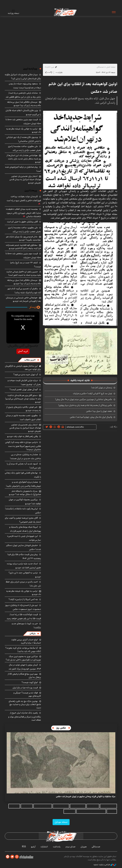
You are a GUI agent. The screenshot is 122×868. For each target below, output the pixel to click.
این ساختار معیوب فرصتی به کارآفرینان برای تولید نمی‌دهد (23, 368)
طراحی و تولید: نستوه (105, 865)
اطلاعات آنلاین (65, 12)
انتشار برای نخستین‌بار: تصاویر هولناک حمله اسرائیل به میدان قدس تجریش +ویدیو (25, 180)
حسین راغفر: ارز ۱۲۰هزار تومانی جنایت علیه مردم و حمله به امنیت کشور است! (24, 273)
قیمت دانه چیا (93, 806)
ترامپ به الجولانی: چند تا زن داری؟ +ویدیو (25, 575)
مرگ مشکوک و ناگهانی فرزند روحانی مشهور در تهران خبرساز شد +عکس (86, 796)
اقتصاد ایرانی (27, 806)
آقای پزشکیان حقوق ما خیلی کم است (22, 222)
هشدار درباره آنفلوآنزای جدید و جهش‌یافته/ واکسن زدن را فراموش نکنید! (24, 484)
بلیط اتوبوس (70, 811)
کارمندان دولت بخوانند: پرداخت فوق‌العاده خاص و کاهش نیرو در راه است (24, 198)
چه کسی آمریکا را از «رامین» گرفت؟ (23, 599)
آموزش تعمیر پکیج (78, 806)
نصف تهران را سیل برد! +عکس (99, 411)
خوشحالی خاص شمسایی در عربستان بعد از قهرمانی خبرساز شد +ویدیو (23, 299)
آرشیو (33, 847)
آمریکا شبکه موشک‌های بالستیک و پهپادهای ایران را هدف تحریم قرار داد (25, 529)
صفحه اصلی (111, 67)
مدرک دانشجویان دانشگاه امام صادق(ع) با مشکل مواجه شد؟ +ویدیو (25, 493)
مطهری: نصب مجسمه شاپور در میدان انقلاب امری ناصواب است (23, 417)
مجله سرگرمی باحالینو (43, 806)
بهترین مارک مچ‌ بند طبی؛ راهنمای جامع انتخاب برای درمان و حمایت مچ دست (25, 704)
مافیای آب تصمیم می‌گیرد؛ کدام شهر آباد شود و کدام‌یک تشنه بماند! (24, 291)
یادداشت (57, 847)
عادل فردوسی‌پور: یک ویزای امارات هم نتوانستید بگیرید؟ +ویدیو (24, 238)
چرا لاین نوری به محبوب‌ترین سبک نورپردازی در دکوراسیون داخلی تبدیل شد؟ (23, 658)
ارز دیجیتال (112, 811)
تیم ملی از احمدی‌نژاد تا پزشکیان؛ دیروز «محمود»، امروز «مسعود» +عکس (23, 607)
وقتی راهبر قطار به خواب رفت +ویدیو (22, 436)
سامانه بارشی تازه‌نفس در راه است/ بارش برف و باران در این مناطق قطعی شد (23, 95)
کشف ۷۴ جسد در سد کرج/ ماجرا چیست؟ (26, 265)
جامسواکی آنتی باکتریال (23, 346)
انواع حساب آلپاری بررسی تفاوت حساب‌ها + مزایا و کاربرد (26, 641)
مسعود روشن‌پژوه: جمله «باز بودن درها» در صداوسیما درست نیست (25, 86)
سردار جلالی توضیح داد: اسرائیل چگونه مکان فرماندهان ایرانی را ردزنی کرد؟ (23, 77)
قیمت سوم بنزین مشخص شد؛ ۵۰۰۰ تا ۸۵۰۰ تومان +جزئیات (23, 122)
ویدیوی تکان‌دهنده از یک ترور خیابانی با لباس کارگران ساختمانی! (24, 139)
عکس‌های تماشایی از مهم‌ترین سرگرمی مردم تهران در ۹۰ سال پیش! (84, 399)
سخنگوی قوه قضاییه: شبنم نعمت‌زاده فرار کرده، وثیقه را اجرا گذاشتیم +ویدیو (23, 247)
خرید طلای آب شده (108, 806)
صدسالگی (100, 67)
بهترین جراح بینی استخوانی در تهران (91, 811)
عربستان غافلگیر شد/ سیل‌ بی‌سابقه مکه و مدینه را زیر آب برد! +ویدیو (24, 104)
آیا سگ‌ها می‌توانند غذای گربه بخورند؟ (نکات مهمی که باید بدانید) (23, 650)
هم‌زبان (84, 847)
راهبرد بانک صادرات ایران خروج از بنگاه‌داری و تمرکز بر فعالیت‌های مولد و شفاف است (25, 716)
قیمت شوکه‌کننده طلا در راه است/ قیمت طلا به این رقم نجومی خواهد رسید (24, 616)
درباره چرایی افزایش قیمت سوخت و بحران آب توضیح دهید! (24, 382)
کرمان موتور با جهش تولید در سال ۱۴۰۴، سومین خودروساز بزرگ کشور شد (25, 667)
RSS (24, 847)
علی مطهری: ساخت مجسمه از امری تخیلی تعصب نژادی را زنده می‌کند (24, 148)
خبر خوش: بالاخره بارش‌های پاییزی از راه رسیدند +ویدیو (24, 409)
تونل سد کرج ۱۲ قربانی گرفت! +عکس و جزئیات (93, 393)
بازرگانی (33, 634)
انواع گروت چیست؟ (30, 682)
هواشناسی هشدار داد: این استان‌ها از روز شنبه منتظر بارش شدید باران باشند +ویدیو (24, 159)
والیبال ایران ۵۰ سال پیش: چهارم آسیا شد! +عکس (91, 417)
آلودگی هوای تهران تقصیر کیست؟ (24, 389)
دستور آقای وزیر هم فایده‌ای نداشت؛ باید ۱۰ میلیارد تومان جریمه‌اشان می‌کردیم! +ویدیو (23, 399)
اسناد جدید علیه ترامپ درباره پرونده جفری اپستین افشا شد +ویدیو (24, 566)
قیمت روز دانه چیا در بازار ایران (25, 688)
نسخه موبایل (61, 822)
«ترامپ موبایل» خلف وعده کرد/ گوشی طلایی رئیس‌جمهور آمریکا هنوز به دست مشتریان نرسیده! (23, 446)
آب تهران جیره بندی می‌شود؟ (26, 374)
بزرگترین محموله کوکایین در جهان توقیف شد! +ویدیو (25, 502)
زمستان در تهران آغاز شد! (102, 388)
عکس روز (61, 728)
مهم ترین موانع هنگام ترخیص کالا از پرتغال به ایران (24, 676)
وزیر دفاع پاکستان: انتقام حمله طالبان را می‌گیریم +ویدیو (23, 112)
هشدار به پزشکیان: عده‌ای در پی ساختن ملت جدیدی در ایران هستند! (25, 456)
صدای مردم (71, 847)
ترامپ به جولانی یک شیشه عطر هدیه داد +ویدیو (24, 130)
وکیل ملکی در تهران (61, 806)
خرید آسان (23, 351)
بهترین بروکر (14, 806)
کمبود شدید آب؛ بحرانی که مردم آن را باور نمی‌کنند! (24, 466)
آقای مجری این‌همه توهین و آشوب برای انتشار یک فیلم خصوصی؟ (23, 520)
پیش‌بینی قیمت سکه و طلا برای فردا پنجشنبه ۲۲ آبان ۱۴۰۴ (24, 556)
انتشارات (44, 847)
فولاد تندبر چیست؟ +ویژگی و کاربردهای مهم (27, 694)
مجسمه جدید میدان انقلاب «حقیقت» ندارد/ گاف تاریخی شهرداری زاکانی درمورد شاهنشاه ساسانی (23, 213)
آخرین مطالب (30, 360)
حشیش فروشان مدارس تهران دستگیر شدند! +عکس (24, 547)
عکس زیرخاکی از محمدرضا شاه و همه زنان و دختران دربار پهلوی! (85, 405)
